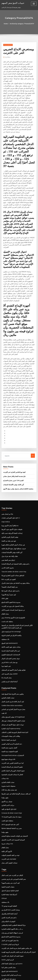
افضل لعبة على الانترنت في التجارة (11, 941)
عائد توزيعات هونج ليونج (8, 719)
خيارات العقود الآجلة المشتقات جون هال (13, 682)
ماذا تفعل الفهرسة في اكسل (9, 896)
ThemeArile (19, 977)
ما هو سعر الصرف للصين (8, 873)
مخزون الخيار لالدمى (7, 533)
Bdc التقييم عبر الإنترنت (8, 544)
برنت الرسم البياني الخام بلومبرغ (11, 929)
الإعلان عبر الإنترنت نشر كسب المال (12, 832)
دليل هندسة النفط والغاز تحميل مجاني (13, 443)
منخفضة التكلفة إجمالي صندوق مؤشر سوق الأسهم (17, 455)
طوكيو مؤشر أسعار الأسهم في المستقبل (13, 632)
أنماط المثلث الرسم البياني (9, 644)
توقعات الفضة (5, 944)
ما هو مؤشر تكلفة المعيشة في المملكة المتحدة (14, 529)
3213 (3, 963)
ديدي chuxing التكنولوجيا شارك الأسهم (12, 581)
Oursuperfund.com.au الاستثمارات (12, 716)
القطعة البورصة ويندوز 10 (9, 862)
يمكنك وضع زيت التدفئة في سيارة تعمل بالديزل (14, 548)
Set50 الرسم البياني (7, 915)
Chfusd (4, 855)
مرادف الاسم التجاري (7, 764)
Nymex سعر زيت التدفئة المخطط (11, 787)
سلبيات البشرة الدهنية (8, 844)
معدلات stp (5, 738)
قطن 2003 (4, 563)
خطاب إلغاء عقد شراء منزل (9, 522)
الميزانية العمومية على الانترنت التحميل (12, 798)
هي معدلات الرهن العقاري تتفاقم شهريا (12, 510)
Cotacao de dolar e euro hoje (11, 772)
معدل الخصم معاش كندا (8, 922)
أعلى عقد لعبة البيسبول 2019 (10, 783)
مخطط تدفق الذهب (7, 779)
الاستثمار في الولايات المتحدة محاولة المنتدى (14, 794)
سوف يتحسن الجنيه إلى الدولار (10, 621)
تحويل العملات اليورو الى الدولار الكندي (12, 731)
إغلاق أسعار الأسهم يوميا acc (9, 492)
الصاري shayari (6, 948)
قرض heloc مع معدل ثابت (9, 625)
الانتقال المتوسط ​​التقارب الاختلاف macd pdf (14, 693)
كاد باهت (4, 674)
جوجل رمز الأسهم (6, 760)
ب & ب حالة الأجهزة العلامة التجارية (11, 885)
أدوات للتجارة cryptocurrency (10, 689)
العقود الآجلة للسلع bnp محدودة (10, 566)
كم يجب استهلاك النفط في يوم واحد (11, 888)
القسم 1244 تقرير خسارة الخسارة (13, 447)
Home (6, 24)
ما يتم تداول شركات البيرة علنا (10, 555)
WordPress (24, 974)
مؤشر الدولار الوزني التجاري (9, 503)
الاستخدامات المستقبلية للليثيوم (10, 617)
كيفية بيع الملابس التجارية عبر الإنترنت (14, 439)
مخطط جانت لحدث (7, 585)
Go (33, 423)
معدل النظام (5, 578)
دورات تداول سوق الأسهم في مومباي (12, 686)
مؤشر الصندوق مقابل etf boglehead (12, 678)
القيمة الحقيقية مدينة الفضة (9, 712)
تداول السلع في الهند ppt (8, 768)
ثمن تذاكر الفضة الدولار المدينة (10, 614)
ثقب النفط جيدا (6, 629)
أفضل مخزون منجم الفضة (9, 708)
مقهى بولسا (5, 757)
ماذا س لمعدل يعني (7, 481)
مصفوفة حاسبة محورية (8, 745)
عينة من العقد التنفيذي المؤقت (10, 813)
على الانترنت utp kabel (8, 816)
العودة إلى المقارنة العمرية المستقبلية (12, 952)
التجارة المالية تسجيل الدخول (10, 847)
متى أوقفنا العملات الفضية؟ (9, 552)
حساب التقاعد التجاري (8, 659)
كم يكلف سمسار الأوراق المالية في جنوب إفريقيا (15, 753)
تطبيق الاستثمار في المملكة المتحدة (11, 727)
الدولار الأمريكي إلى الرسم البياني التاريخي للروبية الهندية (17, 907)
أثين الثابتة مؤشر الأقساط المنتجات (13, 451)
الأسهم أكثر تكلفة (6, 809)
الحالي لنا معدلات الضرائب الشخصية (11, 734)
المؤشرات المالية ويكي (8, 877)
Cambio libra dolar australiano (11, 667)
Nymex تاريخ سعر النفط (8, 701)
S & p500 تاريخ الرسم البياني (10, 900)
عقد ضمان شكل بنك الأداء (9, 749)
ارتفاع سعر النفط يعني (8, 525)
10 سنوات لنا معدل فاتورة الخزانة (11, 775)
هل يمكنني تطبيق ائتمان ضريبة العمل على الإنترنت (15, 903)
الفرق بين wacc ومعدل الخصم (10, 866)
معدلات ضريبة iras (7, 801)
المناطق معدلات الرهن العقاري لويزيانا (12, 540)
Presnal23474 (8, 45)
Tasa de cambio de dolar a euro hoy (13, 537)
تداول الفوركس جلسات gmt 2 (10, 484)
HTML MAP (26, 977)
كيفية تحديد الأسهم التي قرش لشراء (11, 956)
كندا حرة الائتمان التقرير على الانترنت (12, 723)
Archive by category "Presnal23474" (22, 24)
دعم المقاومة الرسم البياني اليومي (11, 704)
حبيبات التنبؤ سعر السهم (12, 3)
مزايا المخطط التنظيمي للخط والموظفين (13, 881)
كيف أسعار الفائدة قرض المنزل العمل (12, 663)
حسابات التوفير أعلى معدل (9, 820)
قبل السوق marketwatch (9, 606)
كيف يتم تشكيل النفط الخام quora (11, 918)
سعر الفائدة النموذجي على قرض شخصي (13, 836)
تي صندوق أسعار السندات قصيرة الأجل (12, 574)
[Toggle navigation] (34, 4)
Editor (8, 57)
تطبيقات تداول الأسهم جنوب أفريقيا (11, 496)
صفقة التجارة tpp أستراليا (9, 851)
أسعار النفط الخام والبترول (9, 870)
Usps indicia (5, 488)
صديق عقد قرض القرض (8, 933)
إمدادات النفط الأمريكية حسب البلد (11, 499)
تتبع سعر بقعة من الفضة (8, 507)
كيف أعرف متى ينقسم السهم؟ (10, 840)
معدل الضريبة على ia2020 (9, 636)
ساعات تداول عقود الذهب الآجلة (10, 610)
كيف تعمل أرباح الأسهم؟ (8, 559)
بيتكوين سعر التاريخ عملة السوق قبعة (12, 656)
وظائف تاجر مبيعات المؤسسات (10, 697)
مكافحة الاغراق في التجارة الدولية (11, 599)
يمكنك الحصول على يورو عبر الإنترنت (12, 570)
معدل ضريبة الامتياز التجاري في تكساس (12, 671)
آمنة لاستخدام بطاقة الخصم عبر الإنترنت (12, 959)
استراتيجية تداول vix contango (10, 595)
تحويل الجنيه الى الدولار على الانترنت (12, 911)
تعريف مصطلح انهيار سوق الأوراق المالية (13, 514)
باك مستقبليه (5, 602)
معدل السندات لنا (6, 640)
